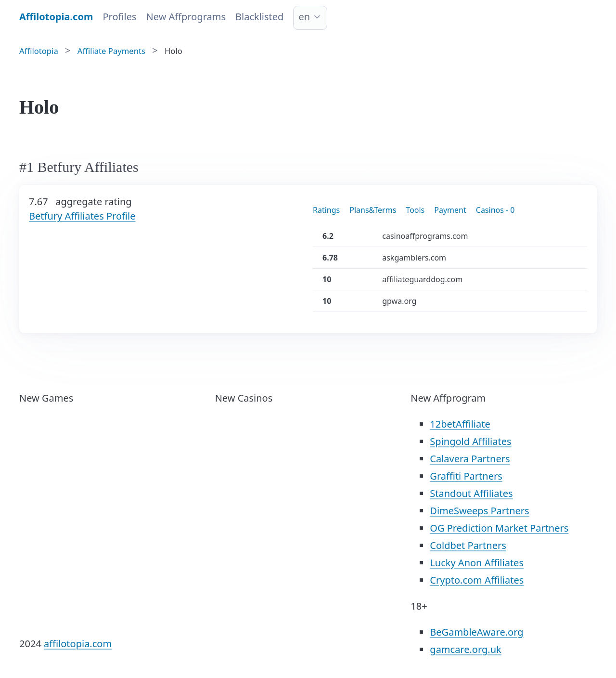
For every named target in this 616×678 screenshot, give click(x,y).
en (304, 17)
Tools (415, 210)
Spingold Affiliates (470, 441)
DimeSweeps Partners (479, 511)
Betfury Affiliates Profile (82, 216)
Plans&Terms (373, 210)
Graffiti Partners (466, 476)
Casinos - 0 (495, 210)
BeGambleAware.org (476, 632)
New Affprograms (186, 17)
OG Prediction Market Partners (499, 528)
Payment (450, 210)
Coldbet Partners (468, 545)
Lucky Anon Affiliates (477, 563)
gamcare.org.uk (465, 649)
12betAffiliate (460, 424)
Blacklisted (259, 17)
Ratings (326, 210)
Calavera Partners (470, 459)
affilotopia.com (78, 644)
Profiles (119, 17)
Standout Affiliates (471, 493)
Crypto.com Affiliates (477, 580)
